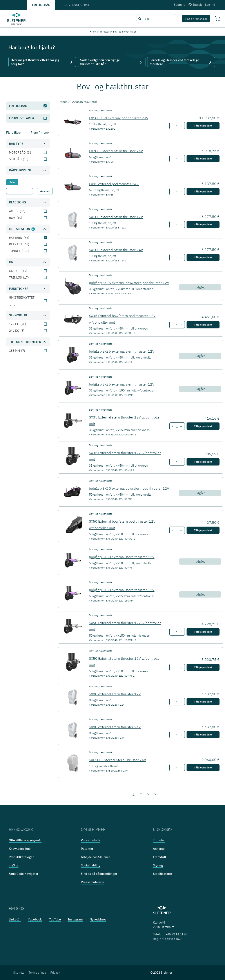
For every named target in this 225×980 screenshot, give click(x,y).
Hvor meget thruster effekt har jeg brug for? (42, 62)
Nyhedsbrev (98, 919)
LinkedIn (15, 919)
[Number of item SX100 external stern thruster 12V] (177, 225)
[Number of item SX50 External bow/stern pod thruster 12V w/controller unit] (177, 531)
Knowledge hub (20, 849)
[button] (28, 144)
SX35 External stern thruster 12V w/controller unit (125, 420)
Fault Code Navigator (24, 874)
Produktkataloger (21, 857)
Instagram (75, 919)
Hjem (93, 32)
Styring (158, 865)
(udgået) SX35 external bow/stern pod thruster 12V (129, 283)
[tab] (12, 182)
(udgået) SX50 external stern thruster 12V (122, 557)
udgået (200, 287)
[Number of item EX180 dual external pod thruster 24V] (177, 126)
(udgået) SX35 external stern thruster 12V (122, 351)
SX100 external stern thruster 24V (116, 250)
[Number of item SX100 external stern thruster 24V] (177, 258)
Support (179, 5)
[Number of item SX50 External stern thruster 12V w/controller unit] (177, 632)
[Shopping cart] (216, 18)
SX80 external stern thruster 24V (115, 727)
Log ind (210, 5)
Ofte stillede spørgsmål (25, 840)
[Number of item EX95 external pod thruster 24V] (177, 192)
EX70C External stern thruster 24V (116, 151)
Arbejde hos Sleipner (95, 857)
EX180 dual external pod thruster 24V (119, 118)
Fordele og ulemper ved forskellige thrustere (181, 62)
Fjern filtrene (40, 132)
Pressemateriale (93, 882)
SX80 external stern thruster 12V (115, 694)
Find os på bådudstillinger (99, 874)
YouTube (55, 919)
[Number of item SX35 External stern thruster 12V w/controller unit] (177, 427)
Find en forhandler (196, 19)
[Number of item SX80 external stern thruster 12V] (177, 702)
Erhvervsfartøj (76, 5)
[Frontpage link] (16, 19)
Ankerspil (160, 849)
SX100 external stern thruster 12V (116, 217)
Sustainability (91, 865)
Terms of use (37, 973)
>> (156, 794)
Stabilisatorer (162, 874)
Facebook (35, 919)
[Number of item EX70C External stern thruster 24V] (177, 159)
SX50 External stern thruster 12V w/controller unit (125, 626)
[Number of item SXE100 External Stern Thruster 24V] (177, 768)
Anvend (45, 191)
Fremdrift (160, 857)
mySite (14, 865)
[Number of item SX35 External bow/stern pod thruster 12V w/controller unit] (177, 325)
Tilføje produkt (203, 126)
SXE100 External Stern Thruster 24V (118, 760)
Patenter (87, 849)
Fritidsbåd (41, 5)
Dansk (195, 5)
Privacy (55, 973)
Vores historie (91, 840)
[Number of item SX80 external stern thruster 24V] (177, 735)
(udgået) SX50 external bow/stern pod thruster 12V (129, 488)
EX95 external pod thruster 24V (114, 184)
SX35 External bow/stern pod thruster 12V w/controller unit (122, 319)
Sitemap (19, 973)
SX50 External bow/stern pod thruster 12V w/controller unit (122, 525)
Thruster (104, 32)
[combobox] (157, 19)
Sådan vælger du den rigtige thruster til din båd (112, 62)
